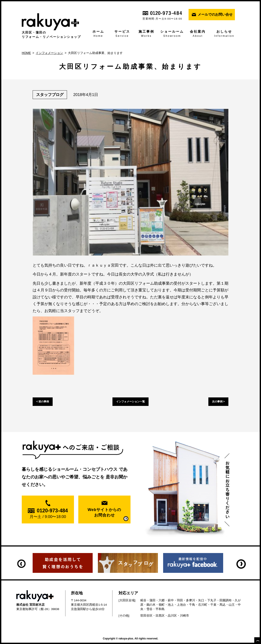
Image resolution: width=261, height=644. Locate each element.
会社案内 (198, 34)
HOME (26, 53)
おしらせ (224, 34)
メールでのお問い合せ (215, 14)
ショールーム (172, 34)
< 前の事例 (43, 402)
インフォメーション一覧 (130, 402)
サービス (122, 34)
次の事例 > (218, 402)
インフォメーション (49, 53)
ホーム (98, 34)
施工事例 (146, 34)
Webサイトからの (104, 513)
